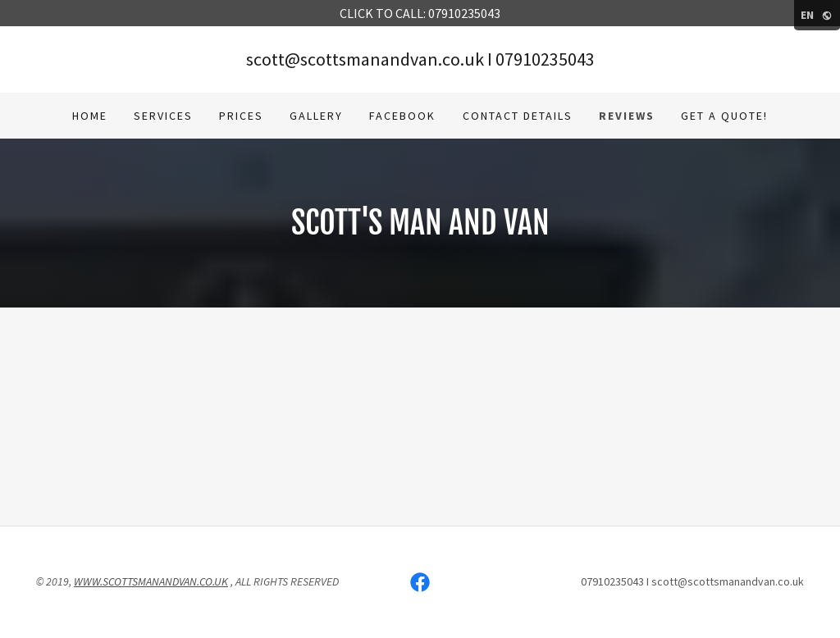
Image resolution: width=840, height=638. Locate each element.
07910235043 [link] (545, 59)
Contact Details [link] (518, 116)
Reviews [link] (627, 116)
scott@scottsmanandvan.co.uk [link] (365, 59)
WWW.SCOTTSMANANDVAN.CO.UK (151, 581)
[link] (420, 582)
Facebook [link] (402, 116)
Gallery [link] (316, 116)
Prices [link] (241, 116)
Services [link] (163, 116)
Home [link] (90, 116)
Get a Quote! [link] (724, 116)
